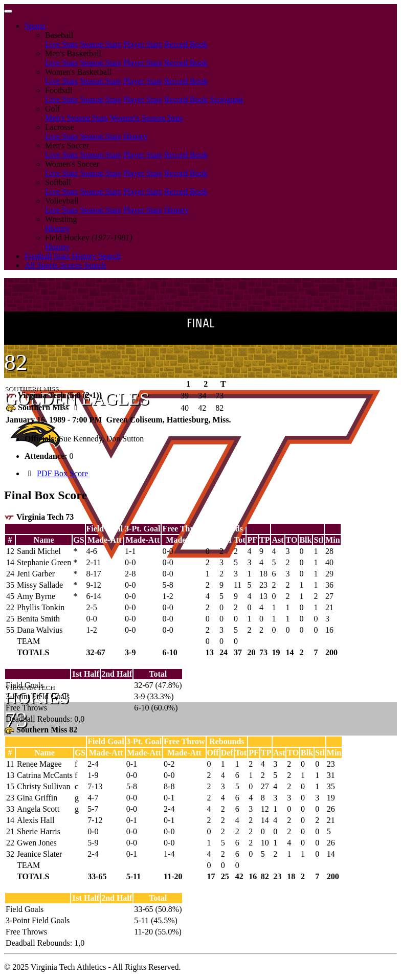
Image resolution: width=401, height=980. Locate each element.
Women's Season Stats (147, 118)
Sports (35, 26)
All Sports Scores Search (65, 265)
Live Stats (61, 44)
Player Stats (143, 44)
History (136, 136)
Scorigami (227, 99)
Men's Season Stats (76, 118)
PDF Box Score (62, 473)
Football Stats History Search (73, 256)
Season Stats (100, 44)
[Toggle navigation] (8, 11)
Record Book (186, 44)
